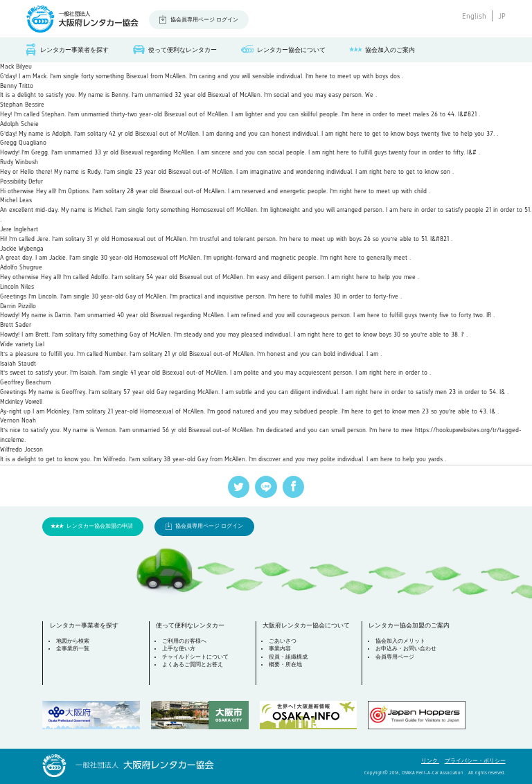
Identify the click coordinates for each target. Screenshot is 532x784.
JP (502, 16)
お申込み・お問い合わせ (406, 649)
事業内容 (280, 649)
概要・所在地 (285, 665)
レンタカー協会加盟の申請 (100, 526)
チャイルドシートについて (195, 657)
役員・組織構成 (288, 657)
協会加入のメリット (400, 641)
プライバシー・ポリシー (475, 761)
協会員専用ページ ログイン (204, 20)
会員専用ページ (395, 657)
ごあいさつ (283, 641)
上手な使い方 (179, 649)
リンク (430, 761)
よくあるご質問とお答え (193, 665)
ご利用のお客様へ (184, 641)
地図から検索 (73, 641)
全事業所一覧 (73, 649)
